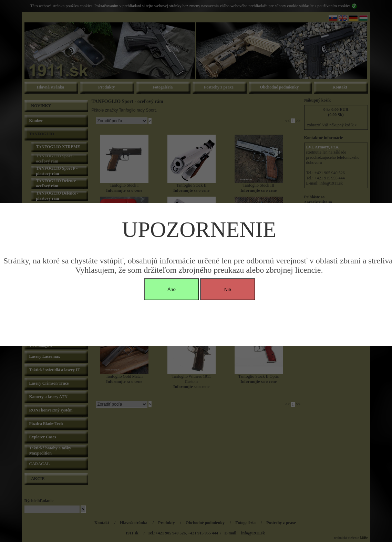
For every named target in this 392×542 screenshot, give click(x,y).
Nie (228, 289)
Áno (172, 289)
